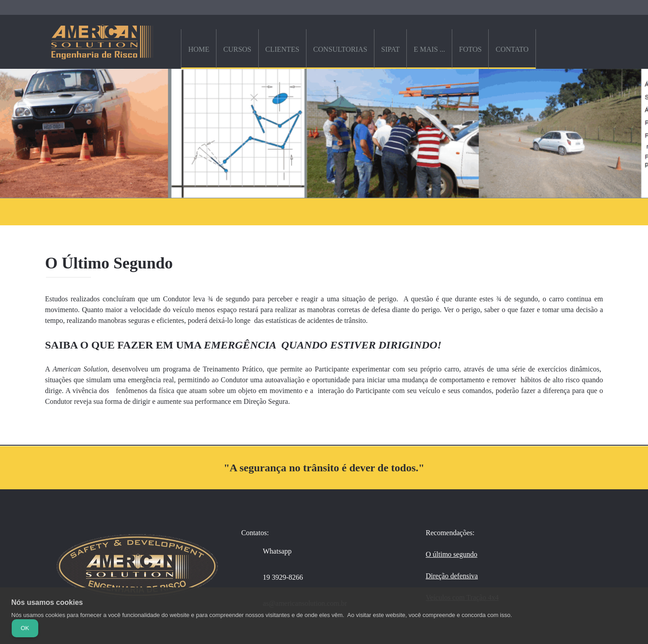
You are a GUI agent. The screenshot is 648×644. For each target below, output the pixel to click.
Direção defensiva (452, 576)
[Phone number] (277, 577)
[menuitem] (198, 49)
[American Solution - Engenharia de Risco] (102, 42)
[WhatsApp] (271, 551)
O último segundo (452, 554)
